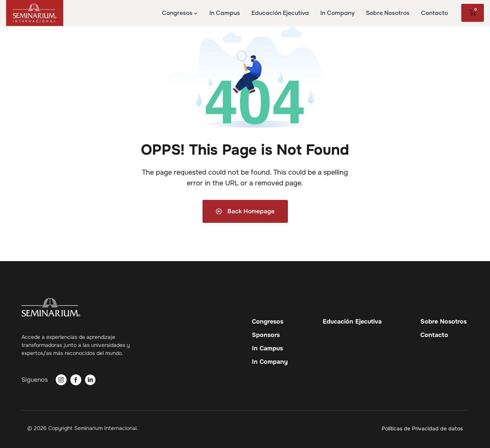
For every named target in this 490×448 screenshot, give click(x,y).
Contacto (434, 335)
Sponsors (266, 335)
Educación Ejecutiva (352, 322)
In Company (270, 362)
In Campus (267, 348)
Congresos (268, 322)
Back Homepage (245, 211)
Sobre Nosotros (443, 322)
